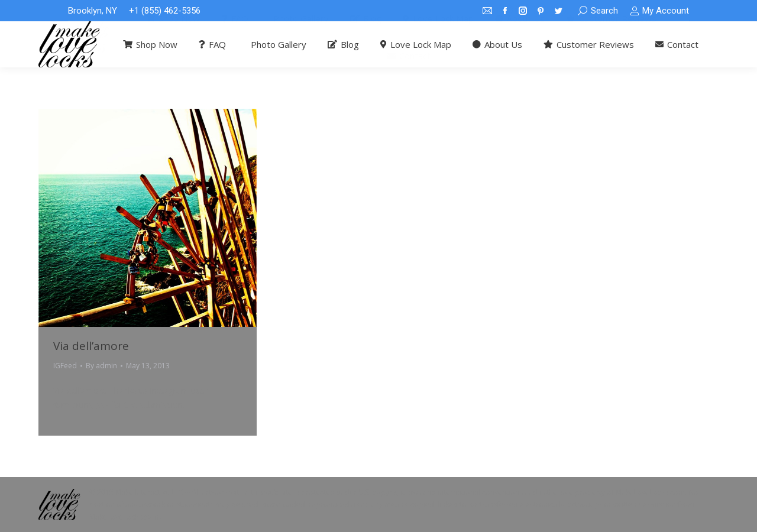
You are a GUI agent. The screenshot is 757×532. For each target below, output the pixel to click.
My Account (659, 11)
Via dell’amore (91, 346)
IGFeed (65, 366)
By (101, 366)
